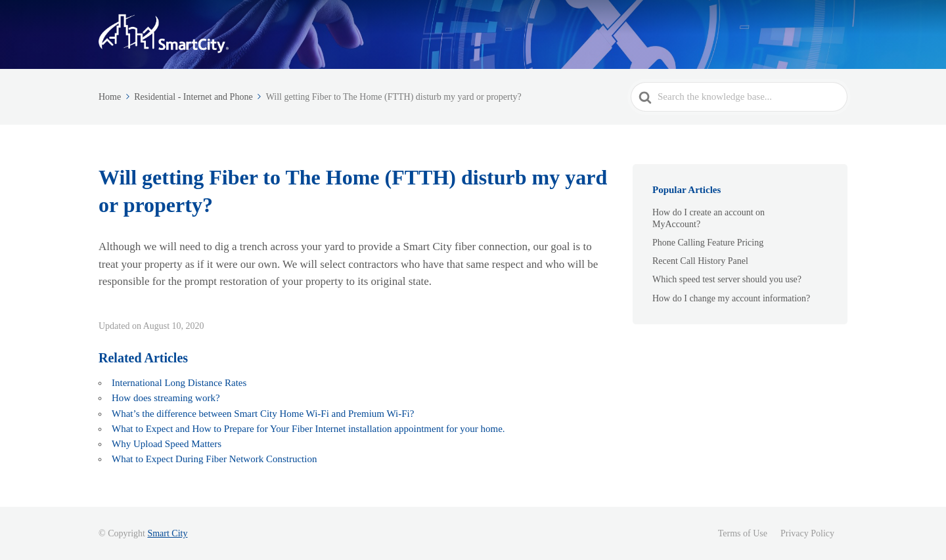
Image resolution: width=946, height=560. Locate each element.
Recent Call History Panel (700, 261)
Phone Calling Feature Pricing (708, 243)
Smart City (167, 533)
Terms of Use (743, 533)
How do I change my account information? (731, 298)
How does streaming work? (166, 398)
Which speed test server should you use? (727, 279)
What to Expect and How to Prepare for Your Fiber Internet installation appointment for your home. (308, 429)
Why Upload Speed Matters (167, 444)
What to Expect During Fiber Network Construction (215, 459)
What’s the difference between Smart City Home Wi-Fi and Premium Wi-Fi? (263, 414)
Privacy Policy (807, 533)
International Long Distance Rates (179, 383)
